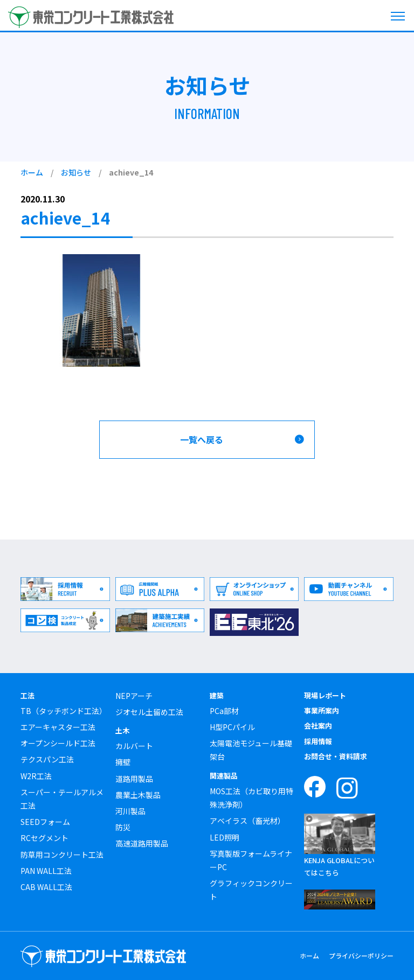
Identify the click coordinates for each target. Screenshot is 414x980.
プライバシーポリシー (361, 955)
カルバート (134, 746)
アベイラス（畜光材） (247, 821)
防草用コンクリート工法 (62, 855)
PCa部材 (224, 711)
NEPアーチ (134, 696)
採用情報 (318, 741)
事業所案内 (322, 710)
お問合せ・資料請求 (336, 756)
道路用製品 (134, 779)
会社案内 (318, 726)
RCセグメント (44, 838)
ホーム (32, 172)
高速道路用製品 (142, 843)
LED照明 (225, 837)
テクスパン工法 (47, 759)
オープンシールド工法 (58, 743)
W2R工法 (36, 776)
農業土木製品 (138, 795)
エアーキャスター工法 (58, 727)
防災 (123, 827)
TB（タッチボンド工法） (64, 711)
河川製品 (130, 811)
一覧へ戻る (202, 439)
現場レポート (325, 695)
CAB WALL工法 (46, 887)
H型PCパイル (232, 727)
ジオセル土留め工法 (149, 712)
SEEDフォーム (45, 822)
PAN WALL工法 (46, 871)
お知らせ (76, 172)
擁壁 (123, 762)
